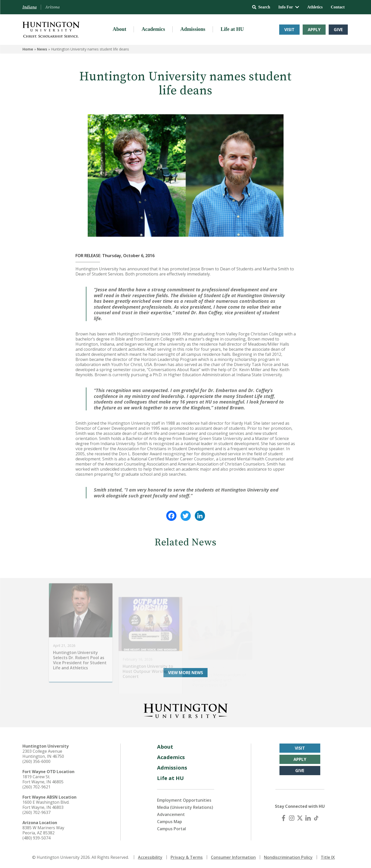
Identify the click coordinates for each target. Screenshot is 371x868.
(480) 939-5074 (36, 838)
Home (28, 49)
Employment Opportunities (184, 800)
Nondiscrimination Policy (288, 857)
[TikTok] (316, 818)
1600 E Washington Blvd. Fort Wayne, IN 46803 (46, 805)
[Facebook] (284, 818)
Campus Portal (171, 829)
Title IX (328, 857)
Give (338, 30)
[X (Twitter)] (300, 818)
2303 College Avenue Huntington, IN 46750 (43, 754)
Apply (314, 30)
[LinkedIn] (308, 818)
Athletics (315, 7)
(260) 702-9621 (36, 787)
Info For (289, 7)
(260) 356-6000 (36, 761)
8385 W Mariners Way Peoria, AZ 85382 (43, 830)
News (42, 49)
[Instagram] (292, 818)
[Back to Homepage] (186, 710)
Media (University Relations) (185, 807)
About (119, 29)
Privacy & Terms (187, 857)
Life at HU (232, 29)
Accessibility (150, 857)
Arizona (52, 7)
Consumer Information (233, 857)
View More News (185, 673)
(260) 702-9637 (36, 812)
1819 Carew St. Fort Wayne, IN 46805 (43, 779)
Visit (289, 30)
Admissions (193, 29)
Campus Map (170, 822)
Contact (338, 7)
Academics (153, 29)
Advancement (171, 814)
